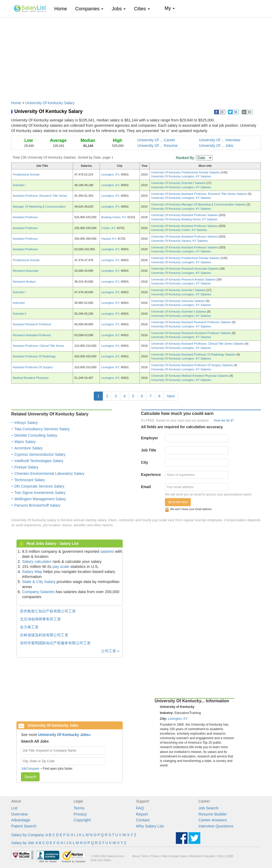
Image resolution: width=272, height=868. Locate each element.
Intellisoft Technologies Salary (39, 461)
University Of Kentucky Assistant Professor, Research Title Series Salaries (199, 194)
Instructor (19, 303)
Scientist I (19, 185)
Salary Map (32, 571)
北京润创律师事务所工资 (40, 619)
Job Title (149, 450)
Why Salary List (150, 826)
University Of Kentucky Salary (50, 103)
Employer (150, 438)
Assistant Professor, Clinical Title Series (38, 346)
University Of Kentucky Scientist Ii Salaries (179, 312)
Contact (143, 820)
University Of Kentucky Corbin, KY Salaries (179, 230)
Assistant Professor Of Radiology (34, 356)
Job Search (209, 808)
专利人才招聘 (225, 856)
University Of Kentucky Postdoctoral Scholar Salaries (186, 172)
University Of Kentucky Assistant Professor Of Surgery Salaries (192, 365)
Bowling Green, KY (113, 217)
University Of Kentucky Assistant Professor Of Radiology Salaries (194, 354)
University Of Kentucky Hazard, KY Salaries (179, 241)
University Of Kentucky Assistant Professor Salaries (185, 215)
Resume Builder (213, 814)
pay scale (61, 566)
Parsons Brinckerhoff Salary (37, 505)
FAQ (140, 808)
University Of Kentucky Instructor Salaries (178, 301)
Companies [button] (89, 9)
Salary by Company (27, 835)
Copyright (82, 820)
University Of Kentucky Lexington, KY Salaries (181, 176)
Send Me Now (178, 502)
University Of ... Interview (220, 140)
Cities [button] (142, 9)
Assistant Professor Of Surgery (33, 367)
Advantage (21, 820)
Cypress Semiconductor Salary (40, 454)
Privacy (80, 814)
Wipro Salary (25, 442)
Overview (20, 814)
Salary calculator (37, 561)
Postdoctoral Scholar (26, 174)
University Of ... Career (156, 140)
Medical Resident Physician (31, 378)
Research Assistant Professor (32, 335)
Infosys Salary (26, 423)
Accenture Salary (29, 448)
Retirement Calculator (202, 856)
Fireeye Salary (26, 467)
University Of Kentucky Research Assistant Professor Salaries (192, 333)
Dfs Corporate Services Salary (39, 486)
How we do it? (224, 420)
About (136, 856)
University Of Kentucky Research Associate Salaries (185, 269)
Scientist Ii (19, 314)
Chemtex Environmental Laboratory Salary (49, 474)
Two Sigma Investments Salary (40, 493)
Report (142, 814)
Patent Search (24, 826)
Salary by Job (22, 843)
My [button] (170, 8)
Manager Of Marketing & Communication (39, 207)
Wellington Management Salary (40, 499)
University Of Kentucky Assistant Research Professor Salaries (192, 322)
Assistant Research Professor (32, 324)
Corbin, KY (108, 228)
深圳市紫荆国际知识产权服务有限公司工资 (55, 643)
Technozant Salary (30, 480)
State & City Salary (39, 582)
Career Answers (213, 820)
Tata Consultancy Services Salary (42, 429)
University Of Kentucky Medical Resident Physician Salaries (190, 376)
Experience (151, 475)
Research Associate (26, 271)
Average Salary (178, 856)
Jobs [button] (119, 9)
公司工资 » (110, 651)
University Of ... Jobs (216, 146)
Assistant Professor (25, 217)
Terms (79, 808)
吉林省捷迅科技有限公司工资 (44, 635)
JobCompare (30, 769)
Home (63, 9)
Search (30, 777)
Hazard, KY (109, 239)
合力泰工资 (29, 627)
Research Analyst (24, 282)
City (144, 462)
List (14, 808)
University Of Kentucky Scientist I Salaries (179, 183)
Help (165, 856)
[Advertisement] (136, 56)
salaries (107, 551)
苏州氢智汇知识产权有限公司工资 (48, 611)
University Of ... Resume (158, 146)
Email (146, 487)
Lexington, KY (110, 174)
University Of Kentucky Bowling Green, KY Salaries (184, 219)
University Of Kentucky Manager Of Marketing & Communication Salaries (199, 204)
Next (171, 396)
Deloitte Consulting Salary (36, 435)
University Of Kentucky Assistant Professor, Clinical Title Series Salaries (198, 344)
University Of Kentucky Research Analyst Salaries (184, 279)
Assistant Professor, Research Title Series (40, 196)
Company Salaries (38, 592)
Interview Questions (216, 826)
